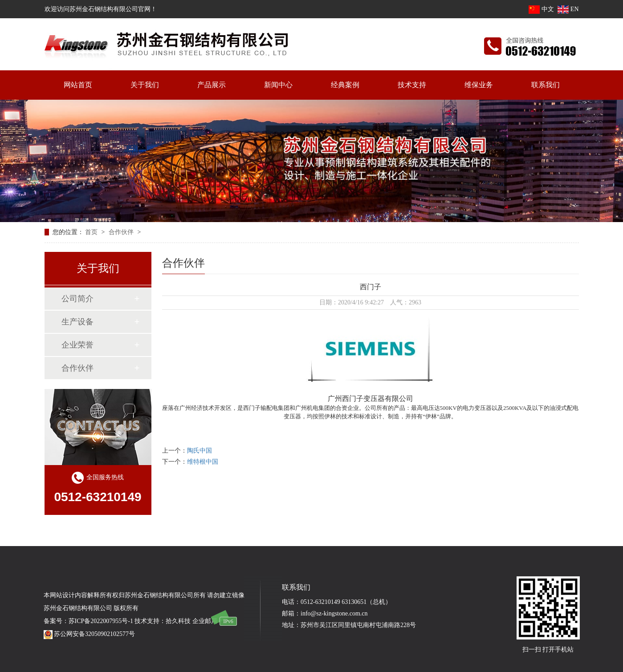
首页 (92, 232)
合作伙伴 (122, 232)
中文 (541, 9)
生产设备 (77, 322)
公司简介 (77, 299)
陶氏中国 (200, 451)
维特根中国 (203, 462)
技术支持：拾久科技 (163, 621)
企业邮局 (205, 621)
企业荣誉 (77, 345)
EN (568, 9)
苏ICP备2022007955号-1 (101, 621)
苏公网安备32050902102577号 (90, 634)
